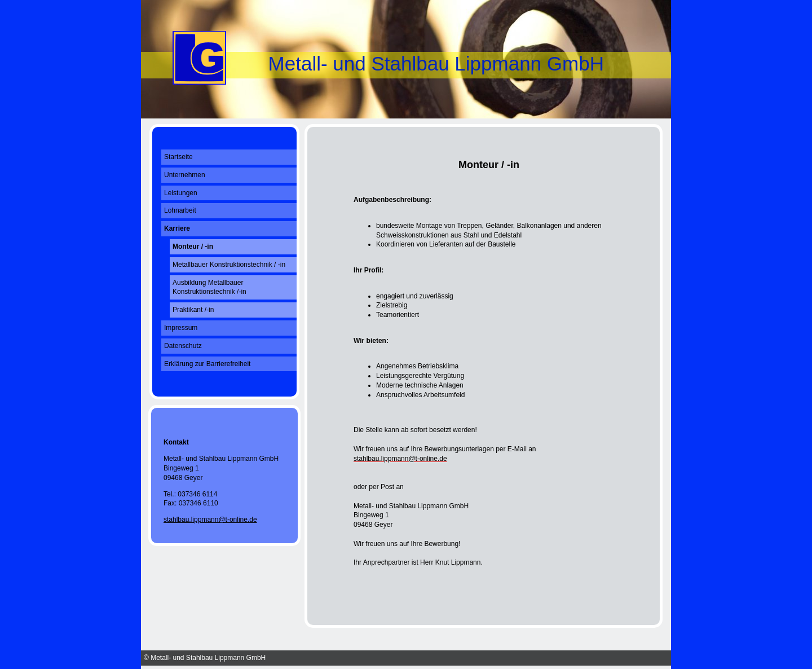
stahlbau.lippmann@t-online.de (210, 520)
